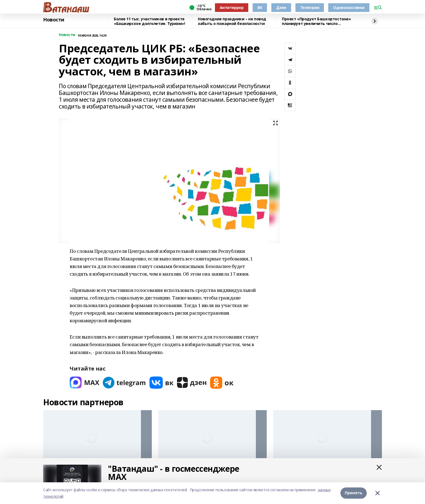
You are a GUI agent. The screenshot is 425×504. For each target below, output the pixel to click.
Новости (54, 20)
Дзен (281, 7)
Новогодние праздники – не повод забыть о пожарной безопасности (232, 21)
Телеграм (310, 7)
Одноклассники (349, 7)
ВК (260, 7)
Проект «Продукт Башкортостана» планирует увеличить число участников (316, 21)
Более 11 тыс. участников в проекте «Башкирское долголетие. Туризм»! (149, 21)
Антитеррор (232, 7)
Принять (354, 493)
